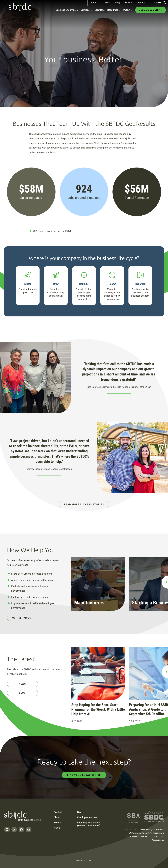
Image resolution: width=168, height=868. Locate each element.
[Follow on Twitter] (14, 830)
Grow (56, 284)
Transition (140, 284)
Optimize (84, 284)
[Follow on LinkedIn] (7, 830)
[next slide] (165, 582)
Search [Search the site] (160, 3)
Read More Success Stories (84, 504)
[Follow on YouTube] (29, 830)
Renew (112, 284)
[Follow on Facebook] (21, 830)
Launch (28, 284)
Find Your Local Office (84, 775)
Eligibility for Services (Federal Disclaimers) (89, 824)
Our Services (22, 618)
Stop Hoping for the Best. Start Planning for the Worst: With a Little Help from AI (98, 709)
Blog (118, 3)
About (57, 817)
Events (128, 3)
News (107, 3)
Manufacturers (89, 603)
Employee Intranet (87, 817)
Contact (141, 3)
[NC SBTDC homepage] (20, 7)
